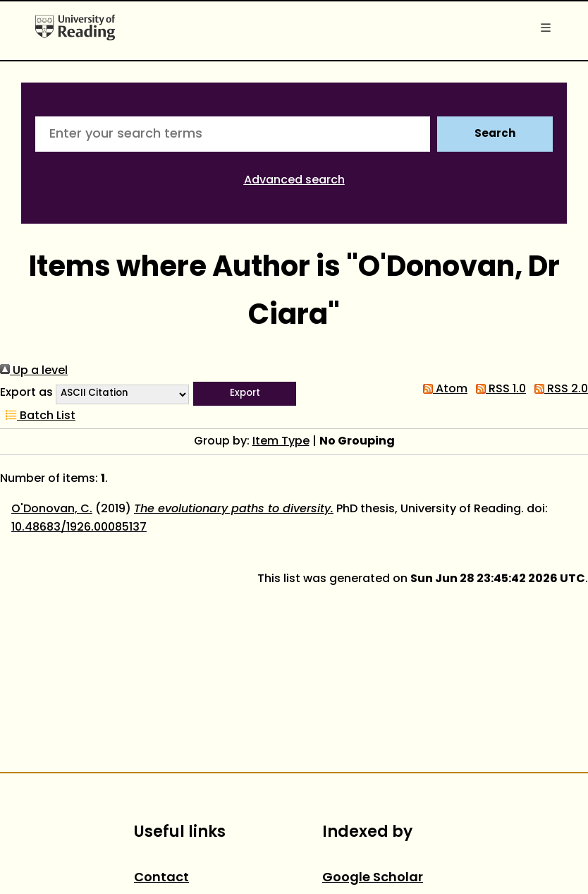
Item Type (281, 442)
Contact (161, 878)
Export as (26, 393)
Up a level (34, 371)
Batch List (38, 416)
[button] (245, 394)
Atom (442, 389)
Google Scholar (373, 878)
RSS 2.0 (558, 389)
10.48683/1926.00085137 (79, 528)
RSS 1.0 (498, 389)
